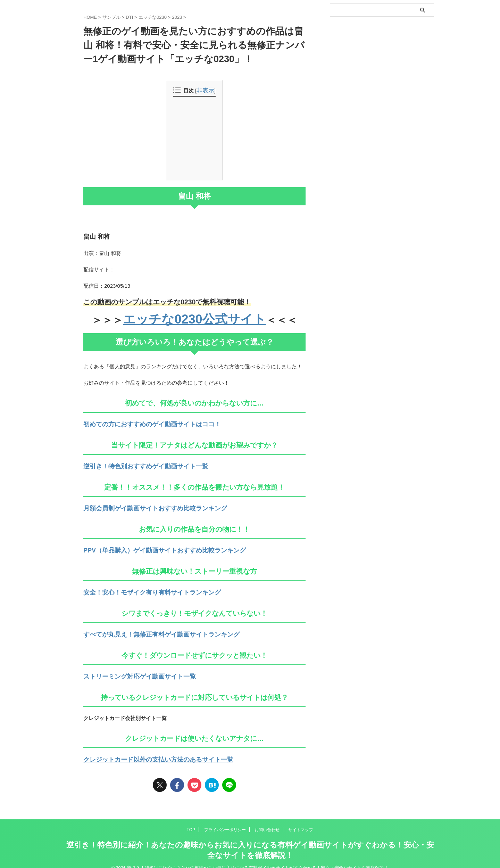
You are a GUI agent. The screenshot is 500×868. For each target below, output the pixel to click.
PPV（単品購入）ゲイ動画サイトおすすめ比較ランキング (151, 545)
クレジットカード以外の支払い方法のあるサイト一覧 (146, 750)
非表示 (206, 91)
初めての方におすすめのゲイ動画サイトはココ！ (141, 422)
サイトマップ (301, 820)
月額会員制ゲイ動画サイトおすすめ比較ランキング (143, 504)
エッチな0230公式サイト (194, 318)
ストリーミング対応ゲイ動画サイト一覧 (130, 668)
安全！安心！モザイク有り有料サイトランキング (141, 586)
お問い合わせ (267, 820)
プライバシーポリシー (225, 820)
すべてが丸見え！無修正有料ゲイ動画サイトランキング (148, 627)
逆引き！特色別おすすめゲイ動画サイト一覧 (135, 463)
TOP (191, 820)
